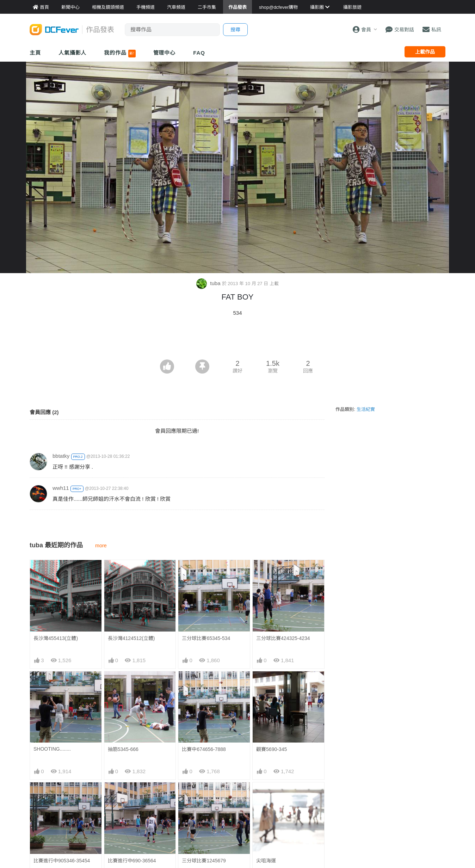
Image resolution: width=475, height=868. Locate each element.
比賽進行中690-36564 (132, 861)
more (101, 546)
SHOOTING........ (52, 749)
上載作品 (425, 52)
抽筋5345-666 (123, 749)
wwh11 (61, 488)
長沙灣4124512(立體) (131, 638)
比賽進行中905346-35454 (62, 861)
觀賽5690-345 (272, 749)
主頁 (35, 53)
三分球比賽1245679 (204, 861)
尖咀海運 (266, 861)
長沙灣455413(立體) (56, 638)
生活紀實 (366, 409)
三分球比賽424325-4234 (283, 638)
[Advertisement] (237, 340)
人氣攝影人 (73, 53)
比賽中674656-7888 (204, 749)
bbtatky (61, 456)
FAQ (199, 53)
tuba (209, 283)
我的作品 (120, 54)
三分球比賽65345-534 (206, 638)
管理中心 (165, 53)
